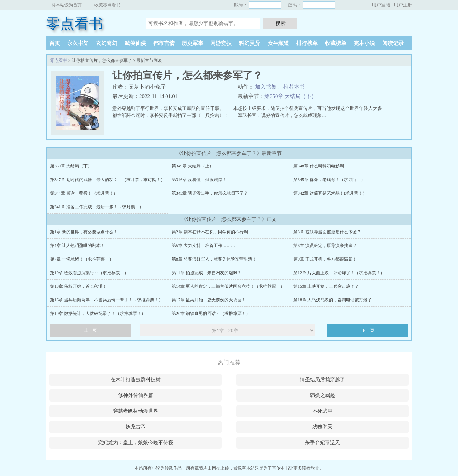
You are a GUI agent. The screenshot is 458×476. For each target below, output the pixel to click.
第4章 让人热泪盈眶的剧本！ (77, 246)
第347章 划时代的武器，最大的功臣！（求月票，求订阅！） (108, 180)
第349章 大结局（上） (193, 166)
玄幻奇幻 (107, 43)
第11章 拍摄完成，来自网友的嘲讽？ (207, 273)
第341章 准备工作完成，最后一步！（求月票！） (97, 207)
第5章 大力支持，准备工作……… (203, 246)
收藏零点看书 (107, 5)
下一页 (368, 330)
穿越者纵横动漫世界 (136, 411)
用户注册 (403, 5)
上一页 (91, 330)
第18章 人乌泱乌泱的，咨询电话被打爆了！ (335, 300)
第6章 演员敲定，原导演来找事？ (325, 246)
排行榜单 (307, 43)
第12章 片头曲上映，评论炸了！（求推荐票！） (339, 273)
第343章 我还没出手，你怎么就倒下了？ (210, 193)
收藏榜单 (336, 43)
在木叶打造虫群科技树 (136, 380)
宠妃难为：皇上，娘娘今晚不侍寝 (136, 443)
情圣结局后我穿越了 (322, 380)
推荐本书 (294, 87)
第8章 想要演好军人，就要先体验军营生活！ (214, 259)
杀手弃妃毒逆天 (322, 443)
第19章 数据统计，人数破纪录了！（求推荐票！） (98, 314)
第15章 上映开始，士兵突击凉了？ (326, 286)
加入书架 (266, 87)
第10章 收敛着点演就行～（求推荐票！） (89, 273)
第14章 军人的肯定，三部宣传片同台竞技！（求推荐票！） (228, 286)
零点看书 (74, 24)
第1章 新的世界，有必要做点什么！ (84, 232)
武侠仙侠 (135, 43)
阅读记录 (393, 43)
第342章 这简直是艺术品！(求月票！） (330, 193)
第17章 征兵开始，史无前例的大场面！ (209, 300)
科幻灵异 (250, 43)
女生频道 (278, 43)
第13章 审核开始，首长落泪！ (79, 286)
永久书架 (78, 43)
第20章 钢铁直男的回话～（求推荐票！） (211, 314)
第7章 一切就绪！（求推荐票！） (82, 259)
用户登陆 (381, 5)
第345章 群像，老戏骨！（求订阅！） (329, 180)
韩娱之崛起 (322, 395)
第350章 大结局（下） (291, 96)
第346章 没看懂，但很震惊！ (199, 180)
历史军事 (193, 43)
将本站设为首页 (67, 5)
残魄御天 (322, 427)
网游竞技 (221, 43)
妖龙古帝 (136, 427)
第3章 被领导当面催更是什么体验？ (327, 232)
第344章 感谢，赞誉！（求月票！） (84, 193)
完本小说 (364, 43)
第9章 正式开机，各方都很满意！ (325, 259)
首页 (55, 43)
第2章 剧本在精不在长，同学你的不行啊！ (212, 232)
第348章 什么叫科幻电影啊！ (321, 166)
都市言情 (164, 43)
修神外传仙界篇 (136, 395)
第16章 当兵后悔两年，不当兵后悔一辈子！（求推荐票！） (106, 300)
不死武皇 (322, 411)
